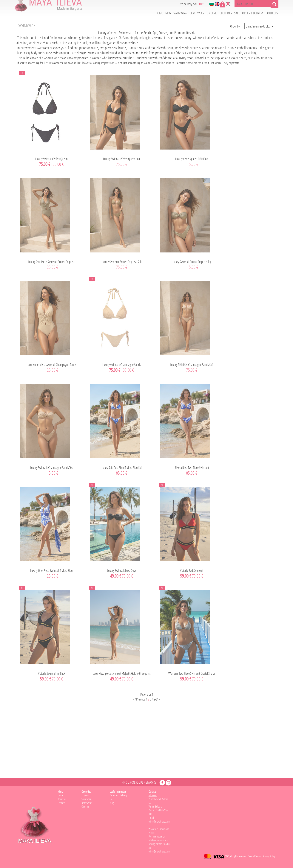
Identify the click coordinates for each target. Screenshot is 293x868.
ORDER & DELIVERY (253, 13)
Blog (112, 803)
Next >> (156, 699)
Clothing (85, 806)
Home (61, 795)
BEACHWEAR (197, 13)
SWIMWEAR (180, 13)
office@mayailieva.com (159, 851)
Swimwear (86, 799)
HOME (159, 13)
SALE (237, 13)
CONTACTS (272, 13)
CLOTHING (226, 13)
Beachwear (87, 803)
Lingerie (85, 795)
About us (62, 799)
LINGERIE (212, 13)
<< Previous (139, 699)
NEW (168, 13)
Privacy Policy (269, 856)
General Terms (254, 856)
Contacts (61, 803)
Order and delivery (118, 795)
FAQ (111, 799)
